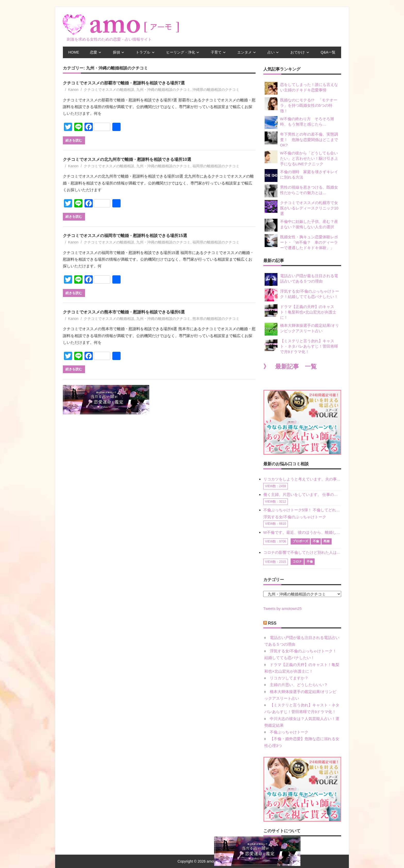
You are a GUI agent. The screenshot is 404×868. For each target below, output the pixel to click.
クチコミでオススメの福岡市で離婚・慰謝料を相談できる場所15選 (125, 236)
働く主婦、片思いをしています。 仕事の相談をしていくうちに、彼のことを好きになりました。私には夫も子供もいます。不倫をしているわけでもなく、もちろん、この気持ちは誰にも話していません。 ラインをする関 (302, 494)
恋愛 (94, 52)
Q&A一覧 (328, 52)
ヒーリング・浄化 (181, 52)
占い (271, 52)
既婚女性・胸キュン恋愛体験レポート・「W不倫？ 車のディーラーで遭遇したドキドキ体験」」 (301, 242)
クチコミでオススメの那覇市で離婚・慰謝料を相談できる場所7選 (124, 83)
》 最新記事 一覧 (290, 367)
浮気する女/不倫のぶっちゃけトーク (295, 517)
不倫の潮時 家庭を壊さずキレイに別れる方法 (301, 176)
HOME (74, 52)
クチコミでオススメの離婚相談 (109, 90)
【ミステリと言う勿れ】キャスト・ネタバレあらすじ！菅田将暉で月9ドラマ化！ (301, 346)
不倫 (316, 541)
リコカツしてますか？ (289, 678)
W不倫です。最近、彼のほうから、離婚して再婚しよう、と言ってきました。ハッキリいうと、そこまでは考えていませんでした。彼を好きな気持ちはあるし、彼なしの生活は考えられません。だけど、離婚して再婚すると (302, 532)
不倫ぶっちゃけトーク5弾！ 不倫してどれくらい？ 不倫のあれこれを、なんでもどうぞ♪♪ (302, 510)
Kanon (73, 90)
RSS (272, 623)
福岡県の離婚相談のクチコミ (216, 166)
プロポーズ (300, 541)
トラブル (143, 52)
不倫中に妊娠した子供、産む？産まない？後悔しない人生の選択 (301, 225)
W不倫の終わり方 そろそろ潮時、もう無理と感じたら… (299, 122)
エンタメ (245, 52)
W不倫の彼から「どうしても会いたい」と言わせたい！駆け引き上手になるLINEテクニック (301, 158)
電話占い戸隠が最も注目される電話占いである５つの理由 (301, 279)
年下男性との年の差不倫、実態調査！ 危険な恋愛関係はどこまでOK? (301, 139)
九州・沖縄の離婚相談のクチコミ (163, 90)
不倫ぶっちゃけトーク (289, 732)
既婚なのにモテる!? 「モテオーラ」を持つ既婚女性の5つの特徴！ (301, 105)
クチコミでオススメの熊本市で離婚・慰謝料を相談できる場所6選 (124, 312)
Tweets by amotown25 (283, 608)
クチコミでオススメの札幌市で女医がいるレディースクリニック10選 (302, 208)
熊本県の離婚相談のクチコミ (216, 319)
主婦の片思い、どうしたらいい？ (299, 685)
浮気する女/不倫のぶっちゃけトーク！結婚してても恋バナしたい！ (302, 295)
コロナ (297, 562)
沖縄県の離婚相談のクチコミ (216, 90)
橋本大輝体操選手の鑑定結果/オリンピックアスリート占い (302, 329)
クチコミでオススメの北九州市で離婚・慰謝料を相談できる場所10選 (127, 159)
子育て (216, 52)
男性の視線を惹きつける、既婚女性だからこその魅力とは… (301, 191)
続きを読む (74, 140)
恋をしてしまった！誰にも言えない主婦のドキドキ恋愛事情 (301, 88)
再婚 (326, 541)
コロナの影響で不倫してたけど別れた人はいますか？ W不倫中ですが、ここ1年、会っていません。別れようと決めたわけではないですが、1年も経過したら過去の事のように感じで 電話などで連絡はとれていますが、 (302, 552)
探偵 (116, 52)
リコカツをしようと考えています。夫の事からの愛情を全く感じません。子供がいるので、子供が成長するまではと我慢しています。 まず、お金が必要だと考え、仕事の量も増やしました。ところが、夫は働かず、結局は (302, 479)
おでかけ (298, 52)
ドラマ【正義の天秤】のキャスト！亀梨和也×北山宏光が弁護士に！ (301, 312)
